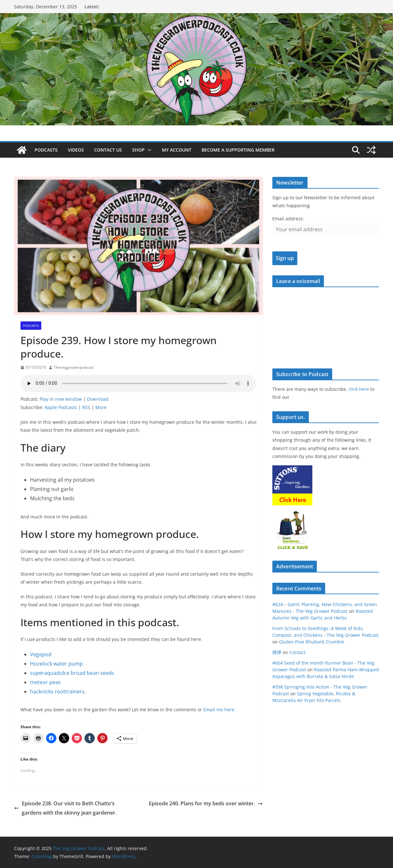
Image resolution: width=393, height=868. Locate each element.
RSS (86, 407)
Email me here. (219, 710)
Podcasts (46, 150)
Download (98, 399)
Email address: (288, 219)
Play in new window (61, 399)
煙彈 (277, 652)
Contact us (108, 150)
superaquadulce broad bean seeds (72, 673)
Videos (76, 150)
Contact (297, 652)
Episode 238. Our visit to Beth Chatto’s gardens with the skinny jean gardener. (65, 808)
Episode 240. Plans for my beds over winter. (206, 803)
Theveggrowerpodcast (74, 367)
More (101, 407)
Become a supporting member (238, 150)
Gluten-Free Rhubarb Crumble (312, 642)
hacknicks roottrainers (57, 691)
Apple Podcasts (61, 407)
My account (177, 150)
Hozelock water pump (56, 664)
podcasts (31, 326)
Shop (138, 150)
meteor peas (45, 682)
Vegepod (41, 654)
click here (359, 389)
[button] (148, 150)
